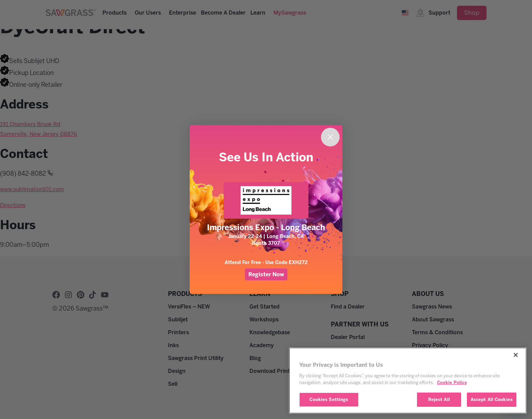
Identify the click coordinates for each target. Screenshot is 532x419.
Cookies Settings (329, 400)
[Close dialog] (330, 137)
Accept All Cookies (492, 400)
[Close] (516, 355)
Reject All (439, 400)
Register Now (266, 274)
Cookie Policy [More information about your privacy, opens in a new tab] (452, 383)
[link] (266, 200)
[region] (408, 381)
